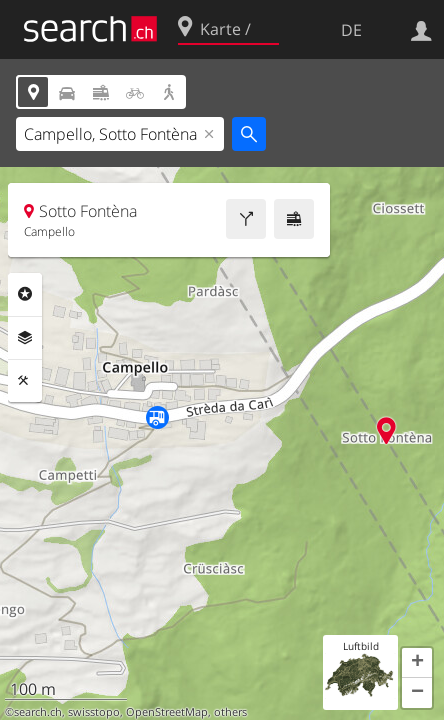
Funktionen (25, 381)
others (230, 712)
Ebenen (25, 338)
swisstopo (94, 712)
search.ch (38, 712)
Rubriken (25, 294)
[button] (417, 663)
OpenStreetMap (167, 712)
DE (351, 30)
